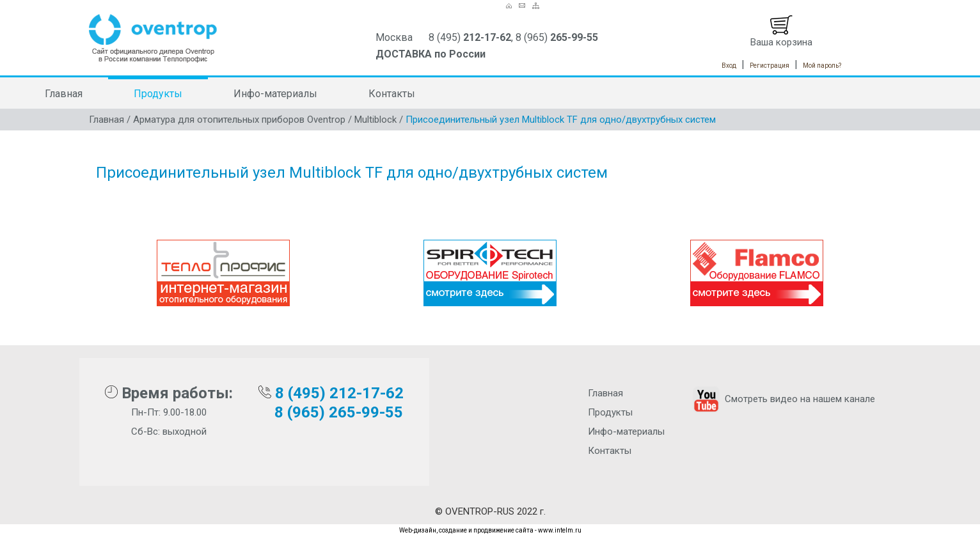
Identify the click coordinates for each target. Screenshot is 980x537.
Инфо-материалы (275, 94)
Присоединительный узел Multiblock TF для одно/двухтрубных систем (561, 120)
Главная (64, 94)
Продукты (158, 94)
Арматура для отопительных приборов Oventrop (239, 120)
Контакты (392, 94)
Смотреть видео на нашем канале (783, 399)
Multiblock (375, 120)
